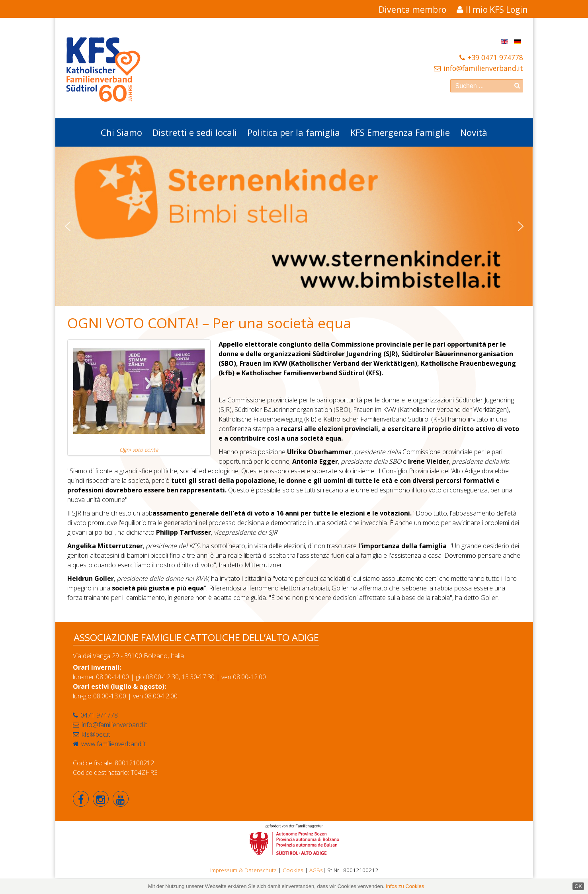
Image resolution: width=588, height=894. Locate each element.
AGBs (316, 870)
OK (578, 886)
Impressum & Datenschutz (243, 870)
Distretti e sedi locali (195, 132)
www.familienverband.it (113, 744)
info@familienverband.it (483, 68)
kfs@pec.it (96, 734)
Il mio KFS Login (497, 9)
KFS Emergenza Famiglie (400, 132)
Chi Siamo (121, 132)
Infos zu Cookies (405, 886)
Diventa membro (412, 9)
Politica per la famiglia (294, 132)
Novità (474, 132)
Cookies (293, 870)
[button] (68, 226)
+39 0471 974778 (495, 57)
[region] (294, 226)
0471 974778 (99, 715)
